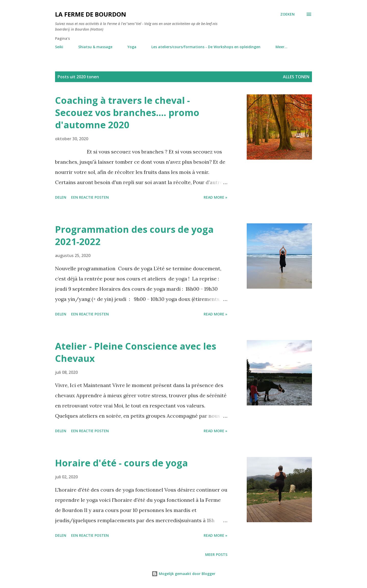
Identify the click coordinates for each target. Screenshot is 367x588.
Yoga (132, 47)
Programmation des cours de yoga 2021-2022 (134, 235)
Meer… (281, 47)
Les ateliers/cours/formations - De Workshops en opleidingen (206, 47)
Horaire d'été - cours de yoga (121, 463)
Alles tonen (296, 77)
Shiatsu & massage (95, 47)
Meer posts (216, 554)
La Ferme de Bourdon (91, 14)
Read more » (215, 197)
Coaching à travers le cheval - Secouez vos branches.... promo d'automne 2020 (127, 113)
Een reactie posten (90, 197)
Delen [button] (61, 197)
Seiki (59, 47)
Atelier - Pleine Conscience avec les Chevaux (136, 352)
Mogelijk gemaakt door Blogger (183, 574)
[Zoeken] (287, 14)
